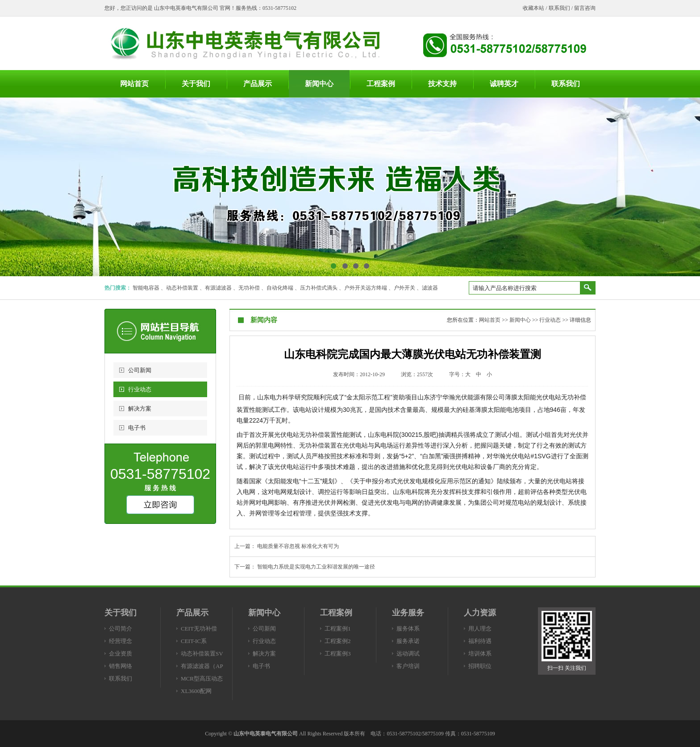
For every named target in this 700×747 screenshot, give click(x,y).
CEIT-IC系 (194, 641)
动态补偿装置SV (202, 654)
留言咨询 (585, 8)
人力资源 (480, 613)
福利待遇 (480, 641)
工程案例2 (338, 641)
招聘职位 (480, 666)
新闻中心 (520, 320)
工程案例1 (338, 629)
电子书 (137, 428)
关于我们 (121, 613)
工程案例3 (338, 654)
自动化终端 (280, 288)
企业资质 (121, 654)
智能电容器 (146, 288)
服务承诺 (408, 641)
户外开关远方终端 (366, 288)
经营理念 (121, 641)
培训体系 (480, 654)
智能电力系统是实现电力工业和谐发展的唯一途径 (316, 567)
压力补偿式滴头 (319, 288)
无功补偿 (249, 288)
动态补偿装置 (182, 288)
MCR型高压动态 (202, 679)
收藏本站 (533, 8)
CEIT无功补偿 (199, 629)
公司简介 (121, 629)
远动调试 (408, 654)
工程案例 (336, 613)
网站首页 (490, 320)
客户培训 (408, 666)
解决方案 (140, 409)
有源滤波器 (218, 288)
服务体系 (408, 629)
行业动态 (140, 389)
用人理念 (480, 629)
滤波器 (430, 288)
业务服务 (408, 613)
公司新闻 (140, 370)
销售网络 (121, 666)
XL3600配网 (196, 691)
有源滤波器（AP (202, 666)
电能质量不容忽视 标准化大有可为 (298, 546)
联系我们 (559, 8)
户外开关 (404, 288)
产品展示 (192, 613)
